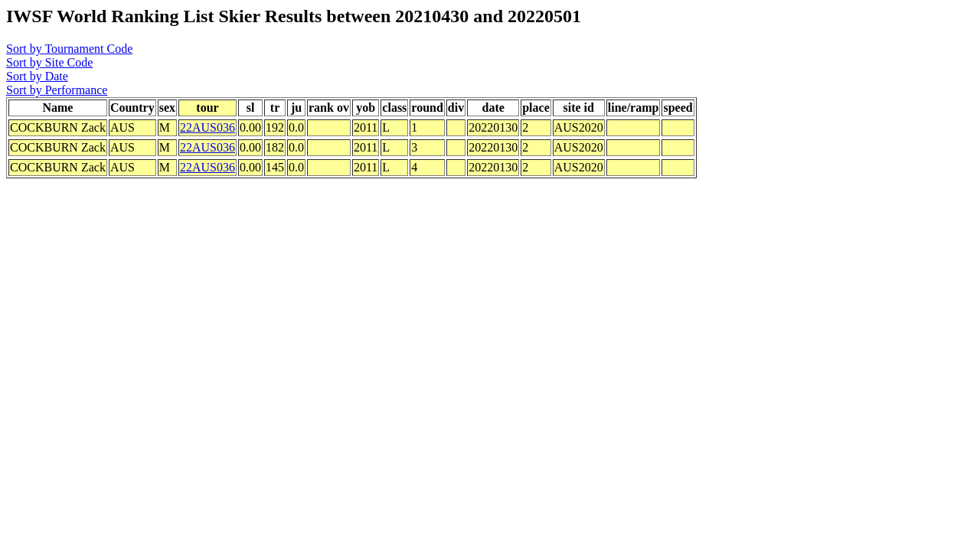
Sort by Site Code (49, 62)
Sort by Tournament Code (69, 49)
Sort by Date (37, 76)
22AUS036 (207, 127)
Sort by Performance (57, 90)
